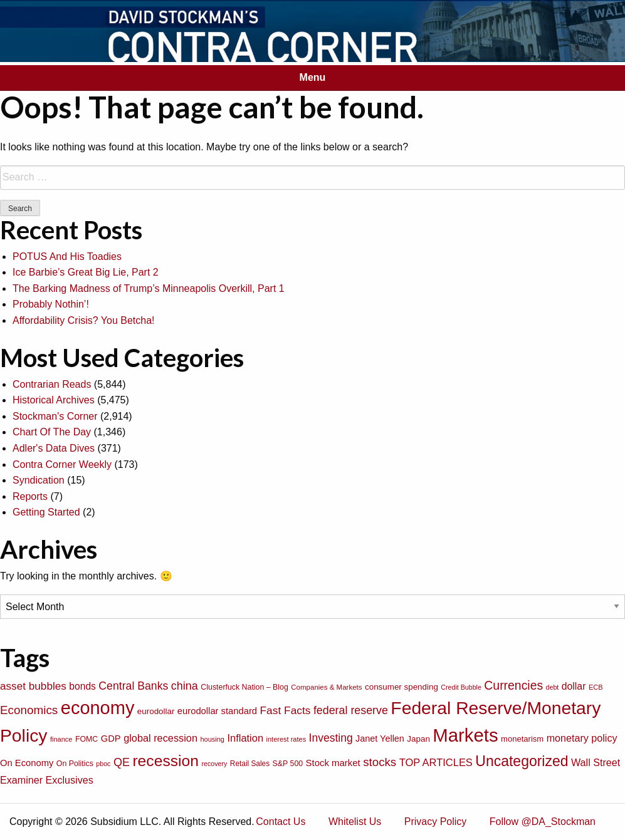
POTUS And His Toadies (67, 257)
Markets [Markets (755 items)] (465, 735)
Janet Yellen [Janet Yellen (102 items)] (380, 739)
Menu (313, 77)
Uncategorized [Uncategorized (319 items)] (522, 761)
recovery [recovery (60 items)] (215, 764)
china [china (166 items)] (185, 686)
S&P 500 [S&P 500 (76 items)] (288, 764)
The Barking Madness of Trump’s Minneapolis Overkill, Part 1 (149, 288)
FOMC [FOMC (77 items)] (87, 739)
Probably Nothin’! (51, 304)
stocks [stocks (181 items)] (380, 762)
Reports (30, 496)
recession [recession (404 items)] (165, 761)
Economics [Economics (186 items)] (29, 710)
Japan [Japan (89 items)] (418, 739)
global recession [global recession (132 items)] (160, 738)
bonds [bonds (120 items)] (82, 686)
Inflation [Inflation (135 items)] (245, 738)
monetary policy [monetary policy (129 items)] (582, 738)
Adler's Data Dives (54, 448)
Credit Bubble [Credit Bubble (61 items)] (461, 687)
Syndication (39, 480)
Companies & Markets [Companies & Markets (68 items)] (326, 687)
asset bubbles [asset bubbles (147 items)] (33, 686)
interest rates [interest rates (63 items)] (286, 739)
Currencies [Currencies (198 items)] (513, 685)
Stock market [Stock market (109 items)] (333, 763)
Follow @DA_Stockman (543, 822)
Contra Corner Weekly (62, 464)
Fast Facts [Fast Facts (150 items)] (286, 710)
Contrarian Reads (52, 384)
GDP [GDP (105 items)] (111, 739)
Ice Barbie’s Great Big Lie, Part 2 (86, 272)
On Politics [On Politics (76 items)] (75, 764)
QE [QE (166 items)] (122, 762)
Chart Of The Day (52, 432)
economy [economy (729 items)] (98, 708)
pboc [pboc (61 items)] (103, 764)
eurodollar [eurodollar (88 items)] (156, 711)
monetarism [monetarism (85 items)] (522, 739)
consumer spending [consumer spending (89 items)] (402, 687)
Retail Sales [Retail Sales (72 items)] (250, 764)
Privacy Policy (436, 822)
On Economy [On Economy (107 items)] (27, 763)
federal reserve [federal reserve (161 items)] (351, 710)
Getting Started (46, 512)
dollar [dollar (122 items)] (574, 686)
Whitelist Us (355, 822)
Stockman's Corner (55, 416)
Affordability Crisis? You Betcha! (84, 320)
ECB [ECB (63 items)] (596, 687)
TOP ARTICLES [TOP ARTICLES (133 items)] (436, 762)
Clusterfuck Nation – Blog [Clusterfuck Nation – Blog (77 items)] (244, 687)
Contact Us (281, 822)
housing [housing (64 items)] (212, 739)
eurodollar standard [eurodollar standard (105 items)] (217, 711)
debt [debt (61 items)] (553, 687)
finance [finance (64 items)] (61, 739)
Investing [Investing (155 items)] (331, 738)
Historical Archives (54, 400)
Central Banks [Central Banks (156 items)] (133, 686)
